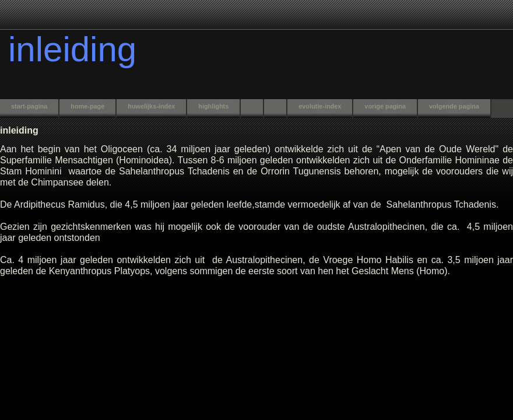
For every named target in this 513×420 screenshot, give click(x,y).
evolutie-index (320, 106)
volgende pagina (454, 106)
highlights (213, 106)
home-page (87, 106)
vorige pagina (385, 106)
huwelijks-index (151, 106)
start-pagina (29, 106)
